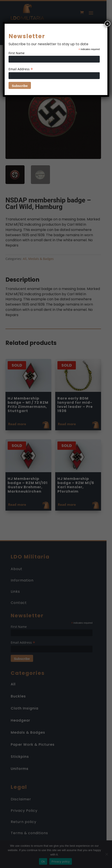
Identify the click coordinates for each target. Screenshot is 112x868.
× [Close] (107, 24)
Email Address (21, 69)
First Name (17, 53)
